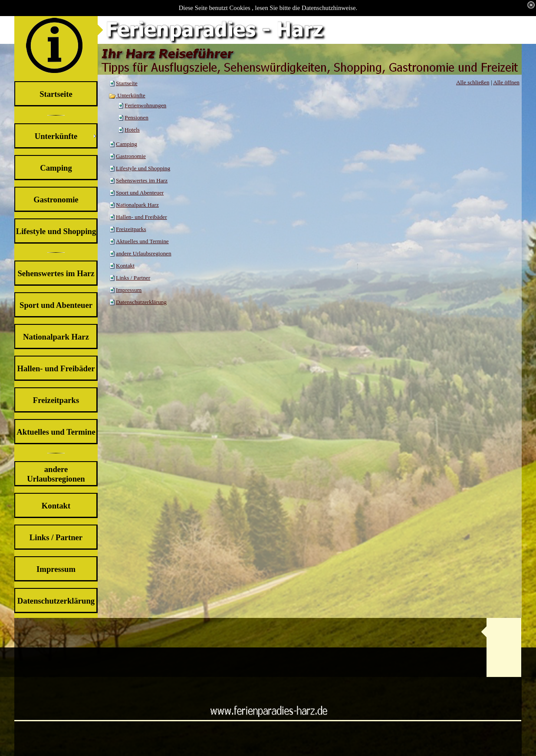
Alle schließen (473, 82)
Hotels (132, 130)
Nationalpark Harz (137, 205)
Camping (127, 144)
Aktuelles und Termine (142, 241)
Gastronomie (131, 156)
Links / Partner (133, 278)
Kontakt (125, 266)
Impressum (129, 290)
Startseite (127, 83)
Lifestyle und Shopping (143, 168)
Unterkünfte (127, 95)
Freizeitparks (131, 229)
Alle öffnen (506, 82)
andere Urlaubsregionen (144, 253)
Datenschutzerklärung (141, 302)
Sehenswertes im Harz (142, 180)
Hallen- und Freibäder (141, 217)
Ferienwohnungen (145, 105)
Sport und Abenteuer (140, 193)
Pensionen (136, 117)
